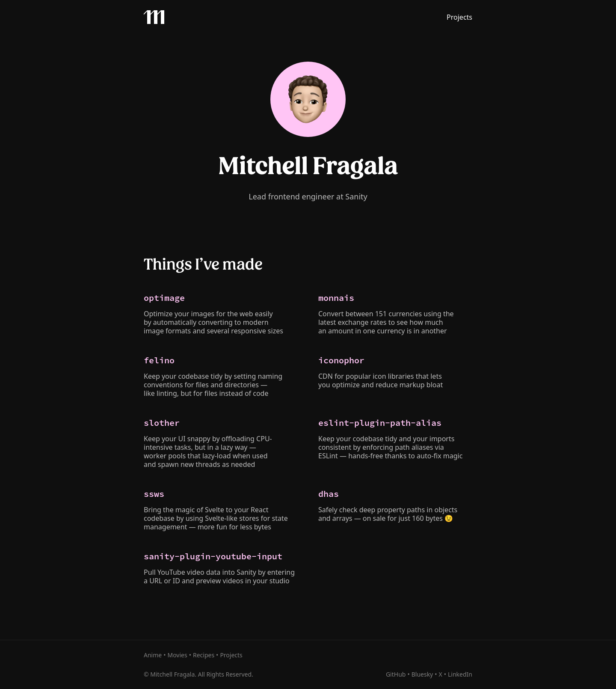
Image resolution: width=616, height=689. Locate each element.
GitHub (396, 674)
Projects (459, 17)
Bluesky (422, 674)
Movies (177, 655)
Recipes (204, 655)
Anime (153, 655)
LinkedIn (460, 674)
